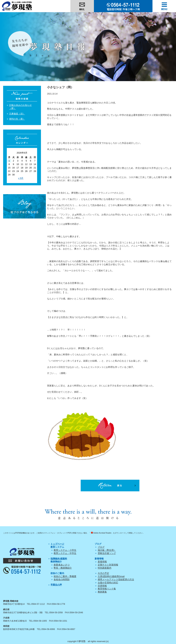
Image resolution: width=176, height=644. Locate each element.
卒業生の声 (56, 585)
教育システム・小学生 (65, 550)
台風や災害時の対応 (108, 583)
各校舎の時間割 (62, 579)
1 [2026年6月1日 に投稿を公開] (9, 161)
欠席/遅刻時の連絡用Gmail (111, 576)
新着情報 (102, 562)
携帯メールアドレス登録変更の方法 (116, 579)
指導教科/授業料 (59, 559)
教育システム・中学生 (65, 553)
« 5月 (21, 178)
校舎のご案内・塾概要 (65, 576)
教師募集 (102, 592)
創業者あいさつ (62, 565)
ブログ (101, 547)
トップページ (57, 544)
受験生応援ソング (107, 553)
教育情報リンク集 (107, 589)
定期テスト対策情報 (108, 565)
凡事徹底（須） (17, 114)
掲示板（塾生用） (107, 550)
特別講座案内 (105, 568)
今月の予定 (103, 573)
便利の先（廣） (17, 119)
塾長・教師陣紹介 (63, 568)
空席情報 (102, 586)
